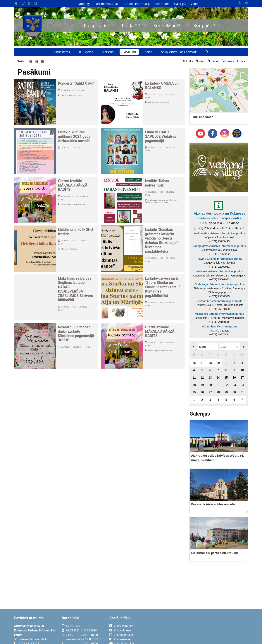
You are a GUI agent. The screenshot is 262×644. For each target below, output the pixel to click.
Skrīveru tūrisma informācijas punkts (220, 271)
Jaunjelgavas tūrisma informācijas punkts (219, 246)
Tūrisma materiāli (107, 4)
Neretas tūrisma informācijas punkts (219, 301)
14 (218, 378)
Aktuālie (188, 61)
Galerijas (180, 4)
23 (234, 385)
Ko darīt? (131, 25)
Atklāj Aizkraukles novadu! (179, 52)
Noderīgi (84, 4)
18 (194, 385)
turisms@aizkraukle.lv (33, 639)
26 (194, 363)
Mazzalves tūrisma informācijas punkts (219, 314)
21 (218, 385)
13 (210, 378)
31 (242, 392)
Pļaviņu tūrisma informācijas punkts (219, 259)
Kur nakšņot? (167, 25)
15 (226, 378)
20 (210, 385)
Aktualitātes (62, 52)
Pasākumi (129, 52)
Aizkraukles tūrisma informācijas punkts (220, 233)
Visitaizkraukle (123, 635)
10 (242, 370)
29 (218, 363)
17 (242, 378)
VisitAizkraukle (124, 626)
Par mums (162, 4)
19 (202, 385)
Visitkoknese (122, 639)
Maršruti (108, 52)
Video (195, 4)
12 (202, 378)
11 (194, 378)
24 (242, 385)
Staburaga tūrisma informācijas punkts (219, 284)
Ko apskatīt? (96, 25)
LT (36, 4)
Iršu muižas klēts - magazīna (219, 327)
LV (23, 4)
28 (210, 363)
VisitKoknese (122, 630)
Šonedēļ (213, 61)
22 (226, 385)
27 (202, 363)
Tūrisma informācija (137, 4)
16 (234, 378)
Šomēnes (228, 61)
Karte (148, 52)
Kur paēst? (204, 25)
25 (194, 392)
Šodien (200, 61)
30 (234, 392)
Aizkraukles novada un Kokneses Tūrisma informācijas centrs (219, 216)
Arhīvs (241, 61)
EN (29, 4)
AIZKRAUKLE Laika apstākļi (202, 629)
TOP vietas (86, 52)
